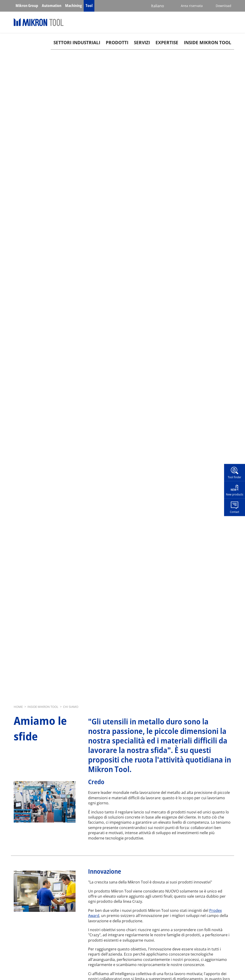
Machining (73, 6)
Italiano (158, 6)
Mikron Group (27, 6)
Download (223, 6)
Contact (235, 512)
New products (235, 494)
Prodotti (117, 42)
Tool (89, 6)
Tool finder (235, 477)
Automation (52, 6)
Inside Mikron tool (208, 42)
